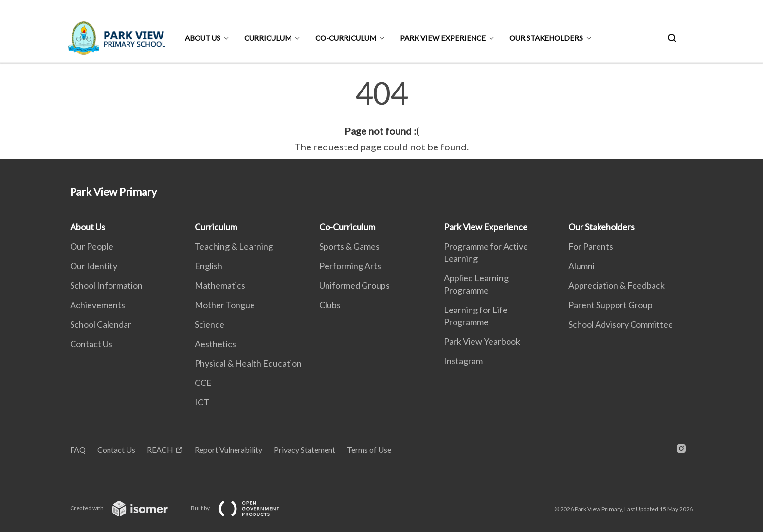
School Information (106, 285)
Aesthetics (215, 344)
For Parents (591, 246)
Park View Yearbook (482, 341)
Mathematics (220, 285)
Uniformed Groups (354, 285)
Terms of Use (369, 449)
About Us (203, 38)
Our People (92, 246)
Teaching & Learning (234, 246)
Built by (243, 508)
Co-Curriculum (346, 38)
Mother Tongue (225, 305)
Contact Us (91, 344)
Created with (127, 508)
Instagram (463, 361)
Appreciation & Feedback (617, 285)
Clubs (330, 305)
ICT (202, 402)
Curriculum (268, 38)
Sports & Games (349, 246)
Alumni (581, 266)
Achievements (98, 305)
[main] (381, 116)
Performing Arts (350, 266)
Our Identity (94, 266)
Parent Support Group (610, 305)
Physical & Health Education (248, 363)
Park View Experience (443, 38)
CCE (203, 383)
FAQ (78, 449)
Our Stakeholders (546, 38)
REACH (160, 449)
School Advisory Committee (621, 324)
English (209, 266)
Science (209, 324)
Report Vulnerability (228, 449)
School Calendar (101, 324)
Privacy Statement (305, 449)
